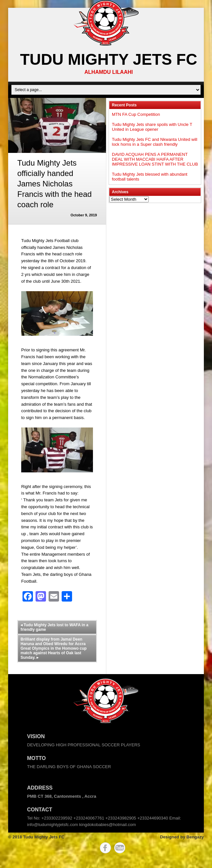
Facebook (105, 848)
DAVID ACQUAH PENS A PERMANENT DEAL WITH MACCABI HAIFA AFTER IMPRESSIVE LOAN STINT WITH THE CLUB (155, 159)
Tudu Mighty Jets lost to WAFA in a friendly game (54, 627)
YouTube (120, 848)
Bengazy (195, 837)
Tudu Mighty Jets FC (108, 59)
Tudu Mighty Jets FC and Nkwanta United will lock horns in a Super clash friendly (155, 142)
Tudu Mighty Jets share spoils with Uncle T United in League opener (152, 127)
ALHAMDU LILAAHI (109, 72)
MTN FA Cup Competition (136, 114)
